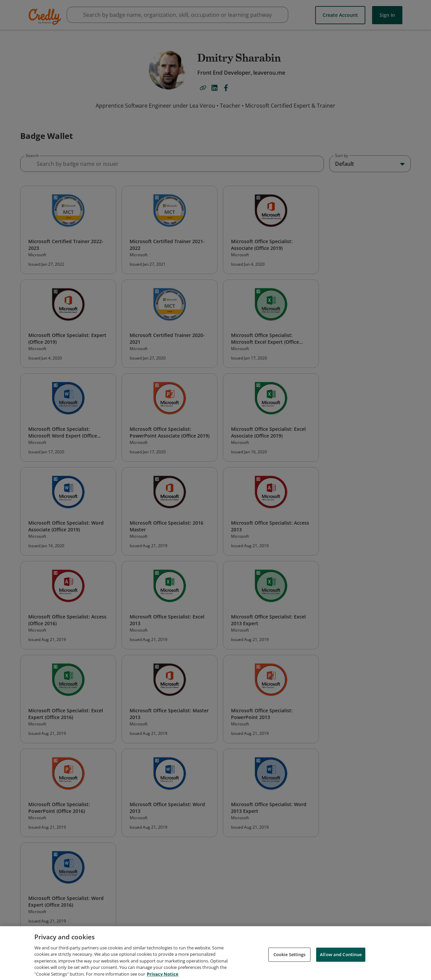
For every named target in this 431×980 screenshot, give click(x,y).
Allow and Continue (341, 960)
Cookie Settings (290, 960)
